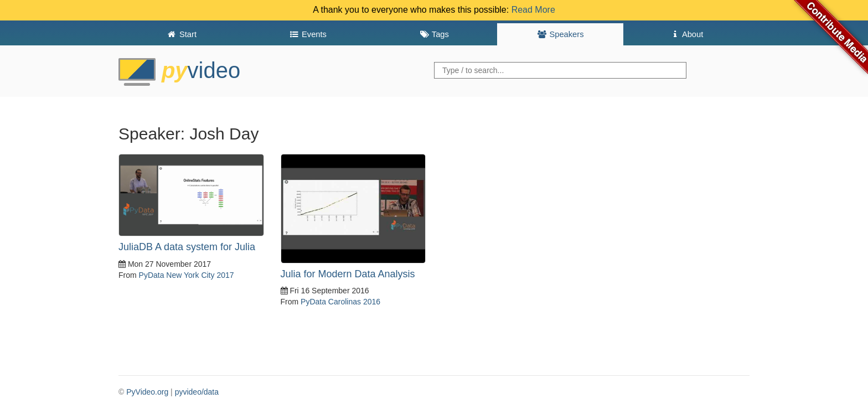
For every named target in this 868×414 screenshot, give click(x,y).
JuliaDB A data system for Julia (187, 247)
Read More (533, 10)
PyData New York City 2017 (187, 275)
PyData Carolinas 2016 (340, 302)
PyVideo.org (147, 392)
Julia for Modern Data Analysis (348, 274)
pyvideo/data (197, 392)
